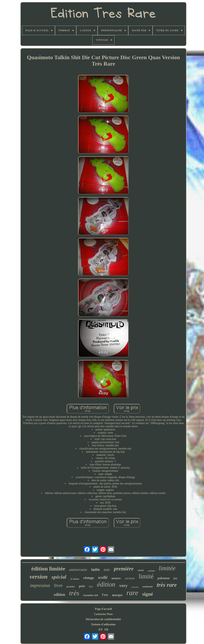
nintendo (135, 587)
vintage (89, 578)
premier (71, 586)
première (124, 569)
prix (82, 586)
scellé (103, 577)
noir (107, 570)
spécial (59, 577)
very (124, 585)
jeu (175, 578)
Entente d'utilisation (103, 624)
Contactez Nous (103, 614)
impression (40, 585)
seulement (148, 587)
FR (106, 630)
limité (146, 576)
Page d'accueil (103, 609)
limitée (167, 568)
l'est (105, 595)
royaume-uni (91, 595)
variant (151, 571)
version (39, 577)
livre (58, 585)
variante (130, 578)
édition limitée (48, 569)
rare (132, 593)
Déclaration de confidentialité (103, 619)
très (74, 593)
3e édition (75, 579)
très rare (167, 585)
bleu (91, 587)
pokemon (164, 578)
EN (101, 630)
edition (59, 595)
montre (116, 578)
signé (148, 594)
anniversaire (78, 570)
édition (106, 584)
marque (117, 595)
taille (96, 570)
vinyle (141, 570)
